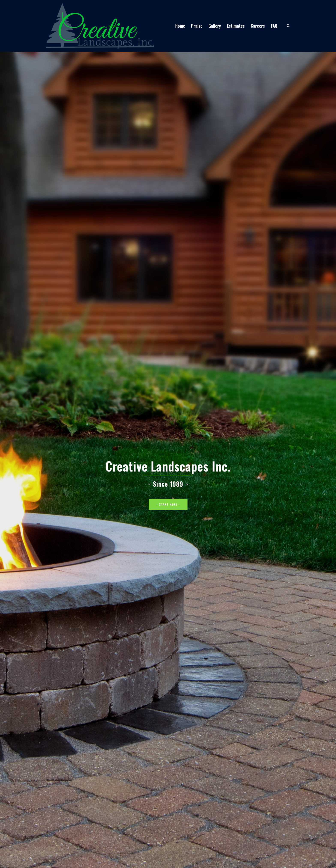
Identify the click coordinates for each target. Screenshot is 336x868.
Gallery (215, 26)
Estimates (236, 26)
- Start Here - (168, 504)
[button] (288, 26)
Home (180, 26)
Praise (197, 26)
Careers (258, 26)
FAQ (274, 26)
